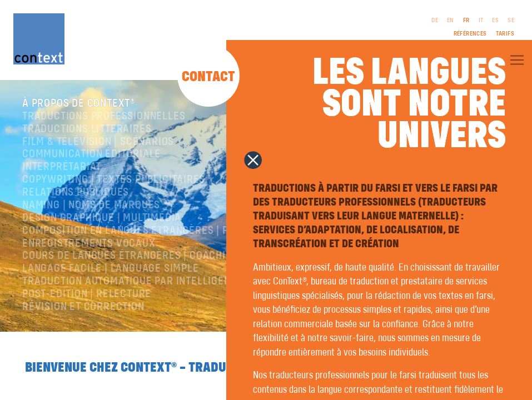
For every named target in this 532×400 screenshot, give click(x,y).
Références (470, 34)
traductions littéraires (87, 129)
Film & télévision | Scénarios (98, 142)
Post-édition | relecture (87, 294)
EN (451, 21)
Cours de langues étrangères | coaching (130, 256)
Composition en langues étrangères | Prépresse (150, 231)
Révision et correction (83, 307)
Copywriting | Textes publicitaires (114, 180)
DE (435, 21)
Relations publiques (76, 192)
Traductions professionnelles (104, 116)
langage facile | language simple (111, 269)
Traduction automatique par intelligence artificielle (166, 281)
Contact (208, 77)
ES (495, 21)
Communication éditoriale (91, 155)
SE (511, 21)
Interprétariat (62, 167)
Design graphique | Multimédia (102, 218)
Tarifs (505, 34)
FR (466, 21)
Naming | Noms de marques (91, 205)
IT (481, 21)
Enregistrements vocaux (89, 244)
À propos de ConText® (79, 104)
